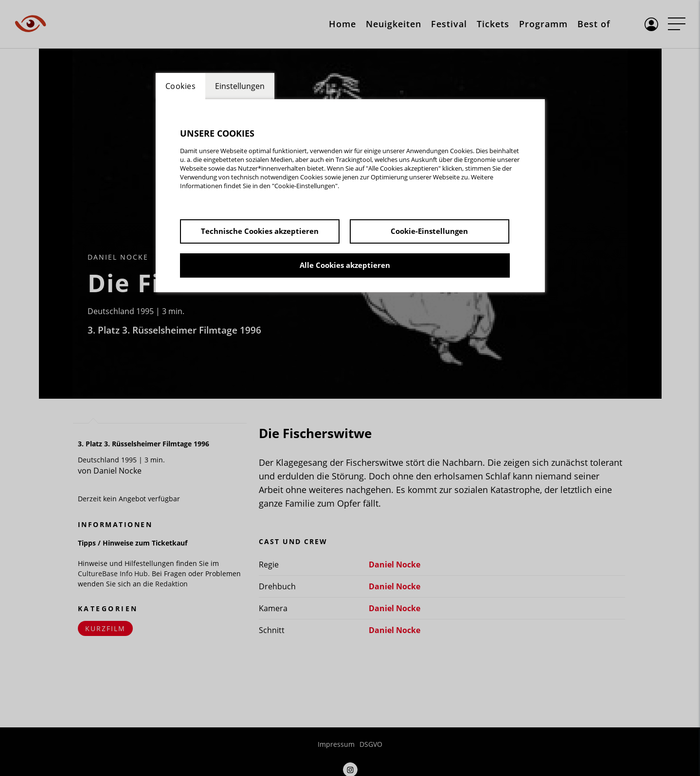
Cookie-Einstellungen (429, 231)
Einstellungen (240, 86)
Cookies (181, 86)
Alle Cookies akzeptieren (345, 265)
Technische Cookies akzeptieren (260, 231)
